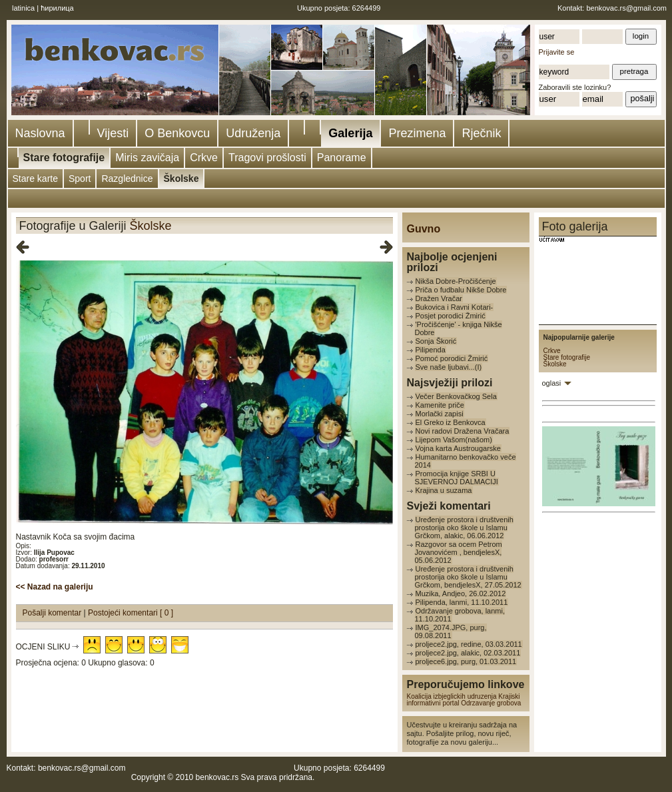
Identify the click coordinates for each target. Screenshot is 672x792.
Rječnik (481, 133)
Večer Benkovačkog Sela (456, 396)
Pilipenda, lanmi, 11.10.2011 (462, 602)
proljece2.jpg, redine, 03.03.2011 (469, 644)
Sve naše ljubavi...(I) (449, 367)
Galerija (350, 133)
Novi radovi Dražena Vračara (463, 431)
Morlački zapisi (440, 414)
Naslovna (40, 133)
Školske (181, 179)
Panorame (342, 158)
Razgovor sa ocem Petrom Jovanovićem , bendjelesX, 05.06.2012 (459, 552)
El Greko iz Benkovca (451, 422)
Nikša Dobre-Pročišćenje (456, 281)
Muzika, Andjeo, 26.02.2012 (461, 594)
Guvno (424, 229)
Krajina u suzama (444, 490)
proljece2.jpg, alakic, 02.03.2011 (468, 653)
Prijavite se (557, 52)
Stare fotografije (64, 158)
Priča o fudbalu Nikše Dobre (461, 290)
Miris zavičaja (147, 158)
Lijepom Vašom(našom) (454, 440)
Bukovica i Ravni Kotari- (455, 307)
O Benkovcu (177, 133)
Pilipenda (431, 350)
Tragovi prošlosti (267, 158)
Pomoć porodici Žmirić (452, 358)
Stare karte (35, 179)
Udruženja (253, 133)
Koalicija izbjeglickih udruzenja (452, 696)
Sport (80, 179)
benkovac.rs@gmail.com (626, 8)
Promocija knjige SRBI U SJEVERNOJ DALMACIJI (457, 478)
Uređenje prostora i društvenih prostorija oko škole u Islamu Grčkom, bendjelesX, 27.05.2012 (468, 577)
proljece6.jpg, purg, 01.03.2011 (466, 661)
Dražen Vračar (439, 298)
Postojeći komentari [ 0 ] (131, 613)
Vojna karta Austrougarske (458, 448)
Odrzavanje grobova (491, 703)
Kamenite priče (440, 405)
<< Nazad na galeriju (55, 587)
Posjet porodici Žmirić (451, 316)
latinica (23, 8)
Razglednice (127, 179)
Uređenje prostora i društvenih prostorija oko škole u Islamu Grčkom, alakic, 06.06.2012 (464, 528)
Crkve (204, 158)
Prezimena (417, 133)
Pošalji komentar (53, 613)
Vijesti (113, 133)
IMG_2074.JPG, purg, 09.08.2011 (451, 631)
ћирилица (57, 8)
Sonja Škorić (436, 341)
